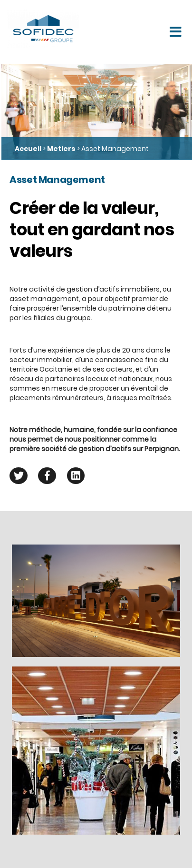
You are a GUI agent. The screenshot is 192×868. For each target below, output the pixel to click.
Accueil (28, 149)
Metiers (61, 149)
